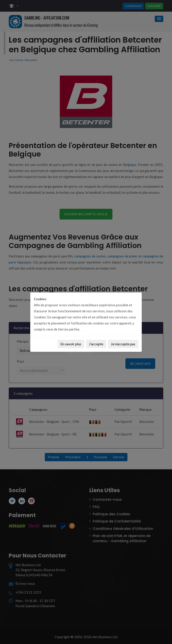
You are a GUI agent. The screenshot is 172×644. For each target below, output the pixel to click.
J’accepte (96, 344)
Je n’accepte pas (123, 344)
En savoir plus (71, 344)
